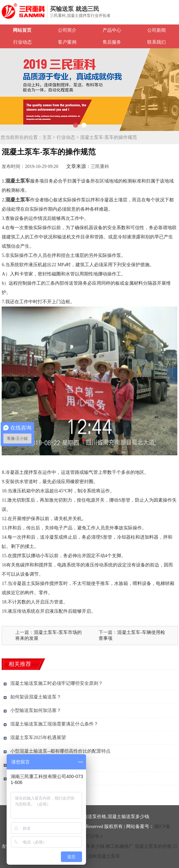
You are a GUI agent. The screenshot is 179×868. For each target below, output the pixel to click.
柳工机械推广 (119, 846)
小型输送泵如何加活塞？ (36, 710)
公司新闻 (157, 30)
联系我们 (157, 42)
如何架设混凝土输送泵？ (36, 697)
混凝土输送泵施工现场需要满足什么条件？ (54, 724)
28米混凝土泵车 (104, 856)
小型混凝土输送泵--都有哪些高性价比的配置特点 (60, 751)
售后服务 (112, 42)
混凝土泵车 (18, 181)
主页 (47, 137)
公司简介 (67, 30)
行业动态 (22, 42)
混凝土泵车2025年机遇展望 (38, 738)
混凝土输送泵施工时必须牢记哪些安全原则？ (57, 683)
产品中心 (112, 30)
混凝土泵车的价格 (153, 846)
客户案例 (67, 42)
